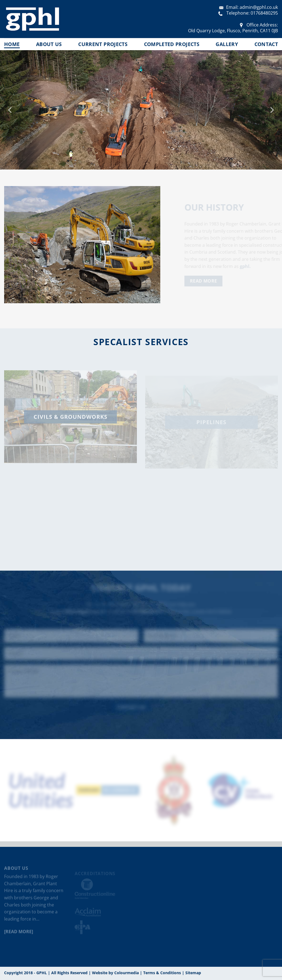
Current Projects (103, 44)
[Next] (272, 110)
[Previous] (10, 110)
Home (12, 44)
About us (49, 44)
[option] (41, 790)
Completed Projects (172, 44)
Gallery (227, 44)
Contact (266, 44)
